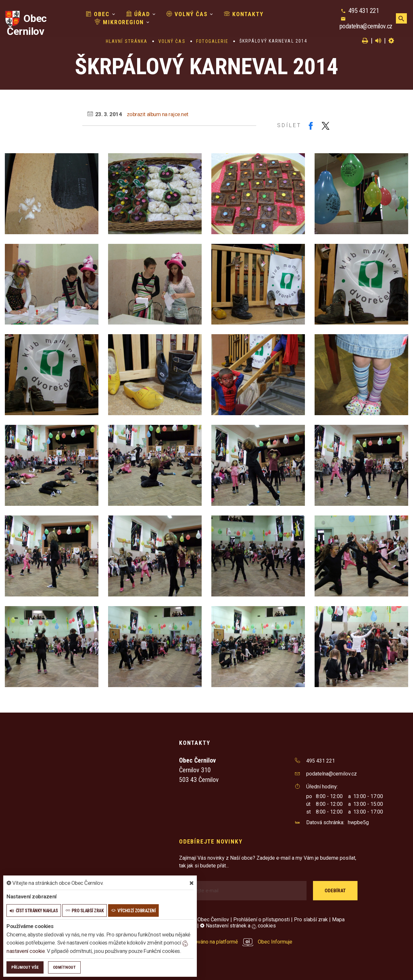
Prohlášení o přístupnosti (262, 920)
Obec (98, 14)
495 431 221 (364, 11)
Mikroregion (119, 22)
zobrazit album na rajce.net (158, 114)
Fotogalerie (212, 41)
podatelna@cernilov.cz (366, 26)
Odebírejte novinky (211, 841)
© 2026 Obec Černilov (204, 920)
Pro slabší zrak (311, 920)
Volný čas (187, 14)
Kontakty (244, 14)
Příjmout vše (25, 967)
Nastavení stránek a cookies (238, 926)
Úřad (138, 14)
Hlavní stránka (127, 41)
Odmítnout (64, 967)
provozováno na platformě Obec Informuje (236, 942)
